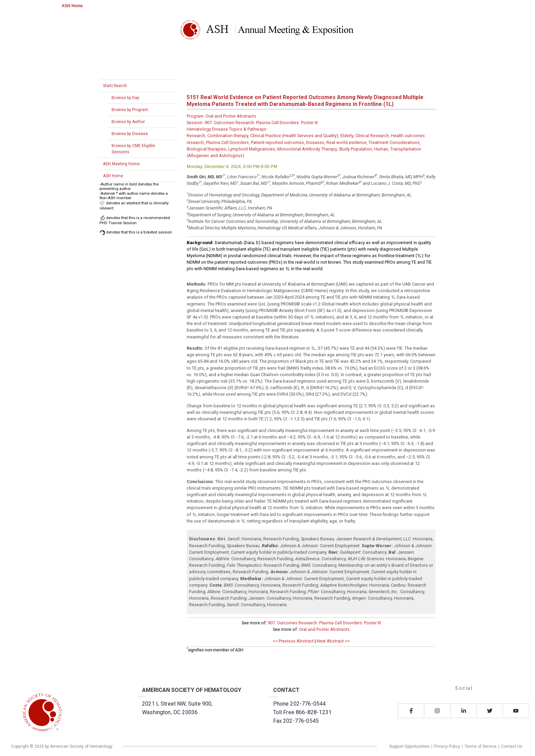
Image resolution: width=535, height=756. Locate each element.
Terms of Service (481, 746)
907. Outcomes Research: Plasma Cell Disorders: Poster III (324, 623)
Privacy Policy (447, 746)
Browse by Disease (130, 134)
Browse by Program (130, 110)
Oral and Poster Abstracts (324, 629)
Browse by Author (128, 122)
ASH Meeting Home (121, 164)
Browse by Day (125, 98)
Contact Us (512, 746)
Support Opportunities (409, 746)
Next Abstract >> (333, 641)
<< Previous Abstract (293, 641)
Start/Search (115, 86)
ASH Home (72, 6)
